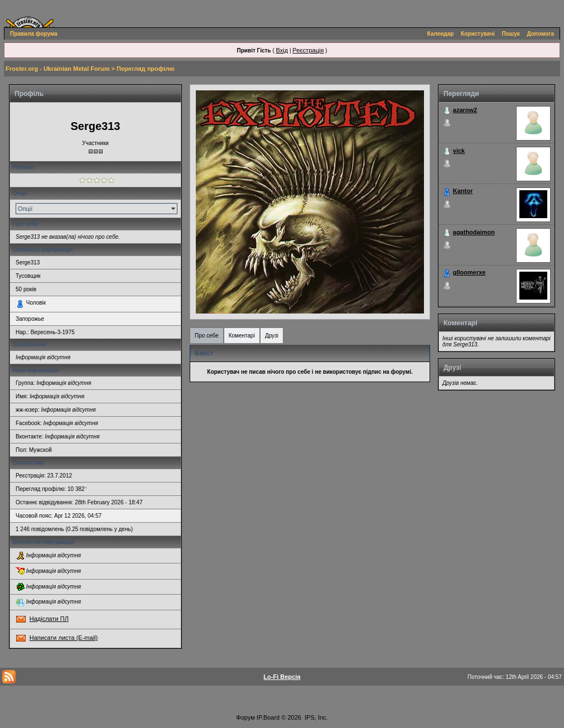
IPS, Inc (315, 717)
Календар (441, 34)
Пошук (511, 34)
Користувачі (478, 34)
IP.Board (268, 717)
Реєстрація (308, 50)
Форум (245, 717)
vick (459, 151)
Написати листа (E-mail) (64, 638)
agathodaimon (474, 232)
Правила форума (34, 34)
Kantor (463, 191)
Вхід (282, 50)
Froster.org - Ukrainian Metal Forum (57, 69)
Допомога (541, 34)
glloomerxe (469, 272)
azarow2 (465, 110)
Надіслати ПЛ (49, 619)
